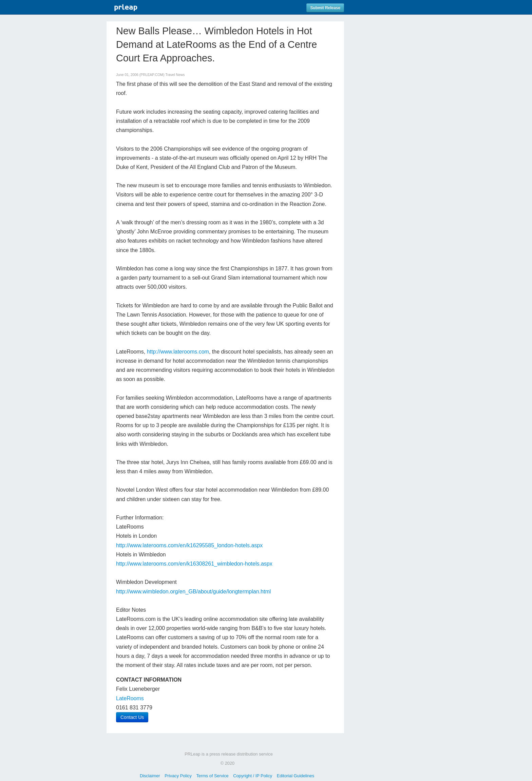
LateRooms (130, 698)
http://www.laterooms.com (178, 352)
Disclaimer (150, 776)
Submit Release (325, 8)
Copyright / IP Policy (253, 776)
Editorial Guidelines (296, 776)
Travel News (175, 75)
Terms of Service (212, 776)
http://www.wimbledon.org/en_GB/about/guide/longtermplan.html (193, 592)
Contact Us (132, 717)
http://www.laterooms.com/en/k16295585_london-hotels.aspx (189, 545)
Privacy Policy (178, 776)
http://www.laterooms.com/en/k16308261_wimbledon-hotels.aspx (194, 564)
